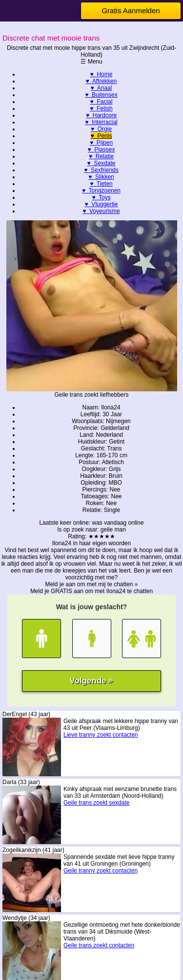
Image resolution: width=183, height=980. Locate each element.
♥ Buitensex (101, 95)
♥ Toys (101, 197)
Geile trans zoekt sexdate (96, 803)
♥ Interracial (101, 122)
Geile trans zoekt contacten (99, 945)
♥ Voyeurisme (101, 211)
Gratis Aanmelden (131, 11)
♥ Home (102, 74)
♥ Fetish (101, 108)
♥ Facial (102, 102)
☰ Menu (91, 62)
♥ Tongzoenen (101, 191)
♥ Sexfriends (101, 170)
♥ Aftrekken (102, 81)
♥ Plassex (102, 149)
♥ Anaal (102, 88)
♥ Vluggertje (102, 204)
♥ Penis (102, 136)
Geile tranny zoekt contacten (101, 871)
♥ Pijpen (101, 143)
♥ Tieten (101, 184)
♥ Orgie (101, 129)
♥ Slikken (101, 177)
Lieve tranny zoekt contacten (101, 735)
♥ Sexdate (102, 163)
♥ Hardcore (101, 115)
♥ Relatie (101, 156)
